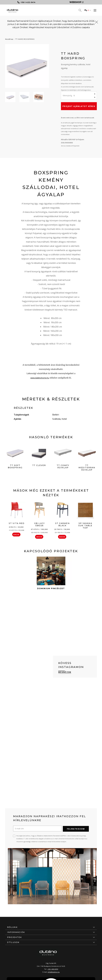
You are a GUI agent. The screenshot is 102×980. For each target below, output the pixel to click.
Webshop (76, 2)
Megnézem (65, 672)
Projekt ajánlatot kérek (79, 106)
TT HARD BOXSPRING (25, 39)
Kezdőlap (9, 39)
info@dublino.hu (54, 972)
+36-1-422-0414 (53, 969)
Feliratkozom (76, 829)
